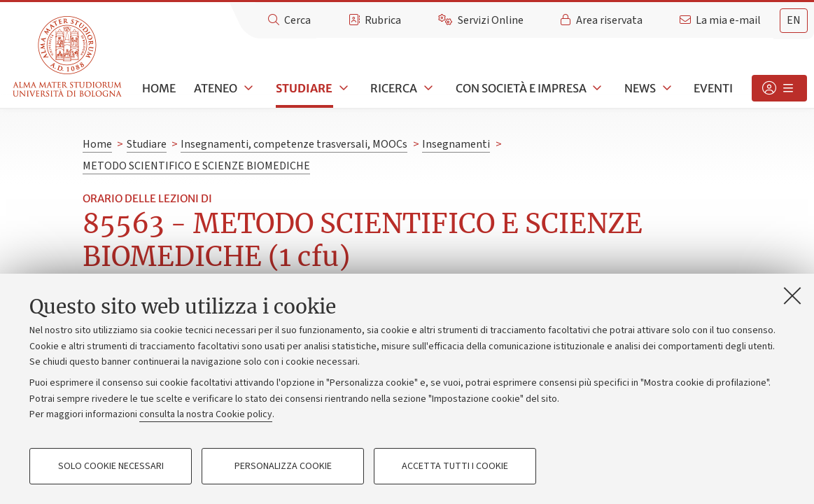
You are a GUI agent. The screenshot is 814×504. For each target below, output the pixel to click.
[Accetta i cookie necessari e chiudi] (792, 295)
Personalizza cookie (283, 466)
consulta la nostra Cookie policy (206, 414)
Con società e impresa (521, 88)
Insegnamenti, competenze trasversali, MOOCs (294, 144)
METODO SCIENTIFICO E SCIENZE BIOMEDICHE (196, 166)
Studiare (304, 88)
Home (159, 88)
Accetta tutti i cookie (455, 466)
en (794, 20)
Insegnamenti (456, 144)
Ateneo (216, 88)
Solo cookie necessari (111, 466)
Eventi (713, 88)
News (640, 88)
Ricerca (394, 88)
